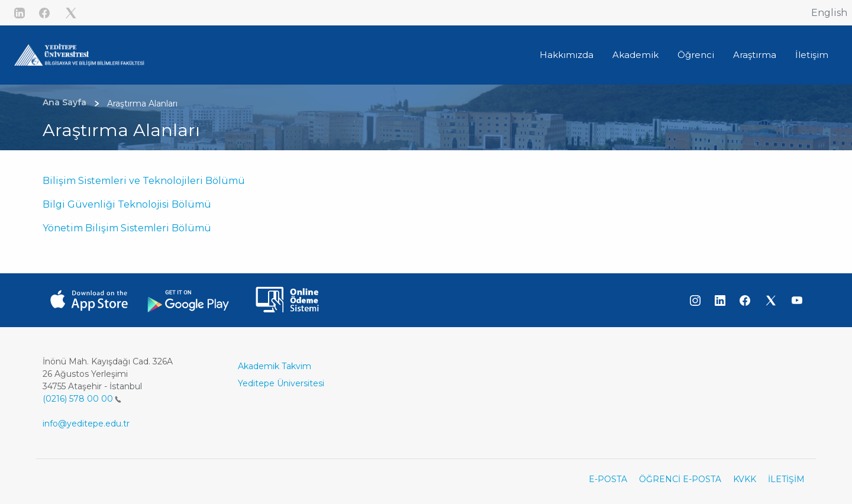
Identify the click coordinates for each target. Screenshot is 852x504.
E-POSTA (608, 479)
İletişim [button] (812, 55)
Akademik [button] (635, 55)
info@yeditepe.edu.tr (86, 424)
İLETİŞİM (786, 479)
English (829, 13)
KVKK (745, 479)
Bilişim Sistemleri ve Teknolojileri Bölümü (144, 181)
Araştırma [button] (755, 55)
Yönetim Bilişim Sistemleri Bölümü (127, 228)
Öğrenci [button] (696, 55)
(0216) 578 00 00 (82, 399)
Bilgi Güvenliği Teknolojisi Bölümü (127, 204)
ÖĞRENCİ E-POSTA (680, 479)
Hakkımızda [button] (567, 55)
